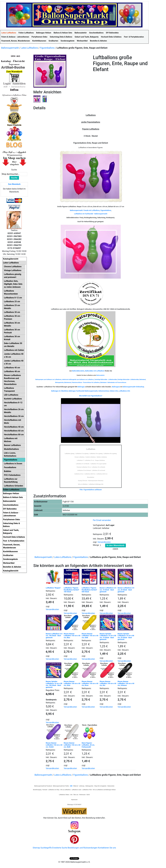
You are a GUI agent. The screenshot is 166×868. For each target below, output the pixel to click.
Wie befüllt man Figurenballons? (91, 396)
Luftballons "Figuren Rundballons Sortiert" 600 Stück (90, 590)
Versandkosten (104, 542)
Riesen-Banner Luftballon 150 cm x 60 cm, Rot (108, 683)
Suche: (14, 170)
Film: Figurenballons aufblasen (91, 490)
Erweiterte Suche (60, 848)
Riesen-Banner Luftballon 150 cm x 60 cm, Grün (72, 683)
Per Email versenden (102, 520)
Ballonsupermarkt (10, 48)
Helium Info (114, 391)
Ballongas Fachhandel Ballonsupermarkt (83, 391)
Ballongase (116, 387)
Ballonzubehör (100, 375)
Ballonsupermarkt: (76, 210)
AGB (71, 786)
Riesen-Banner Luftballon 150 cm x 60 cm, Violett (54, 745)
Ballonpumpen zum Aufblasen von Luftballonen (48, 380)
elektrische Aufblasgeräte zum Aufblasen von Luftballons (78, 380)
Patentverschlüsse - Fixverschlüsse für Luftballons (86, 382)
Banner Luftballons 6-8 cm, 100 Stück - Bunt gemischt (54, 636)
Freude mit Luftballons (92, 210)
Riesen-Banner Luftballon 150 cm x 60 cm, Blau (72, 636)
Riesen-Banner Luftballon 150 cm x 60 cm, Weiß (72, 745)
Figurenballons (47, 48)
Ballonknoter (68, 382)
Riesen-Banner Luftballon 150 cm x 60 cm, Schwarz (126, 683)
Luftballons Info (124, 391)
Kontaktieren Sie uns (107, 848)
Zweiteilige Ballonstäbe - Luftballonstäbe (106, 380)
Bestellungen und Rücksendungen (83, 848)
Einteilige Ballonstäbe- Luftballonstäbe (128, 380)
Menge (96, 545)
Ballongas (81, 387)
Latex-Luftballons (29, 48)
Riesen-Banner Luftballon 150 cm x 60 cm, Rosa (90, 683)
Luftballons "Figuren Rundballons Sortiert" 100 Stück (72, 590)
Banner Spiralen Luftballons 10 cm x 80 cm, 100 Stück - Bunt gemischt (54, 684)
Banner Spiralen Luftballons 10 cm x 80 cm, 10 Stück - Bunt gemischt (108, 637)
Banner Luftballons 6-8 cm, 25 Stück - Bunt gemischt (126, 590)
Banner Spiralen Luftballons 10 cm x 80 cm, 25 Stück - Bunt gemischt (126, 637)
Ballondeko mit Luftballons (95, 371)
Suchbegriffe (46, 848)
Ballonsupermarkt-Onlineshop (133, 387)
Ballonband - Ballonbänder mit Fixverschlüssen (113, 382)
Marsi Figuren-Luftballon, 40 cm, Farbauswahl (88, 745)
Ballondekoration (78, 371)
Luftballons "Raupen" (53, 588)
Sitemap (36, 848)
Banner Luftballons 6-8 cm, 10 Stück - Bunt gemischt (108, 590)
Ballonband (143, 380)
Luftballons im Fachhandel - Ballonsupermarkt (91, 214)
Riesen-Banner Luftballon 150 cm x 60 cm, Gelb (90, 636)
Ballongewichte (59, 382)
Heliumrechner (104, 391)
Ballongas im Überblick (60, 391)
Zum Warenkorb (14, 184)
